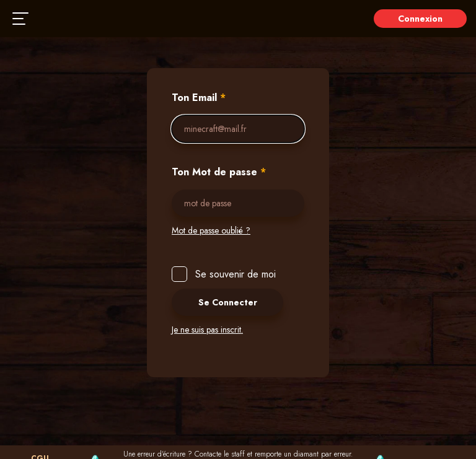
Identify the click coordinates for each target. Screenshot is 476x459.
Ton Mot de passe (219, 172)
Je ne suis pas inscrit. (207, 330)
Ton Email (199, 98)
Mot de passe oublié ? (211, 230)
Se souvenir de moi (232, 274)
